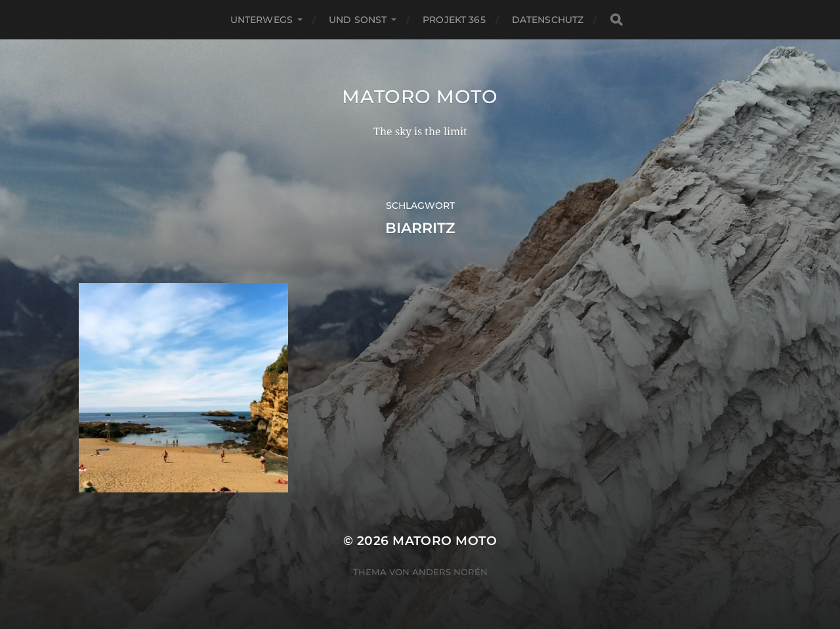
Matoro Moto (420, 97)
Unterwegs (262, 20)
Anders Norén (450, 572)
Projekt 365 (454, 20)
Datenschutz (548, 20)
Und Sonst (358, 20)
